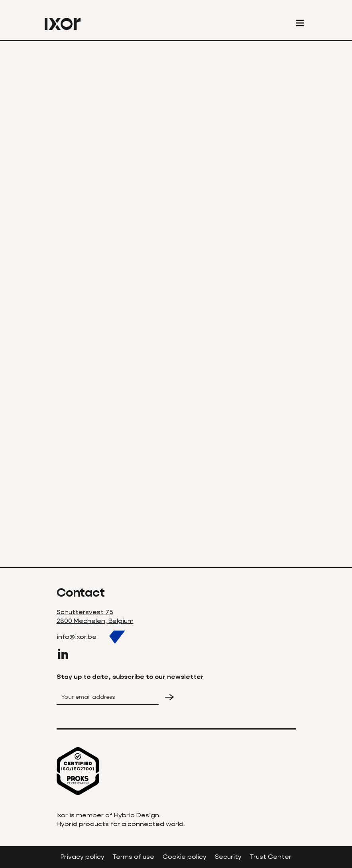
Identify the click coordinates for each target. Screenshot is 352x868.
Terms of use (133, 857)
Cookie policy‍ (185, 857)
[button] (300, 24)
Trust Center (270, 857)
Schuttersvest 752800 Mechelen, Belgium (95, 616)
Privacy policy (83, 857)
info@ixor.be (77, 637)
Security (228, 857)
